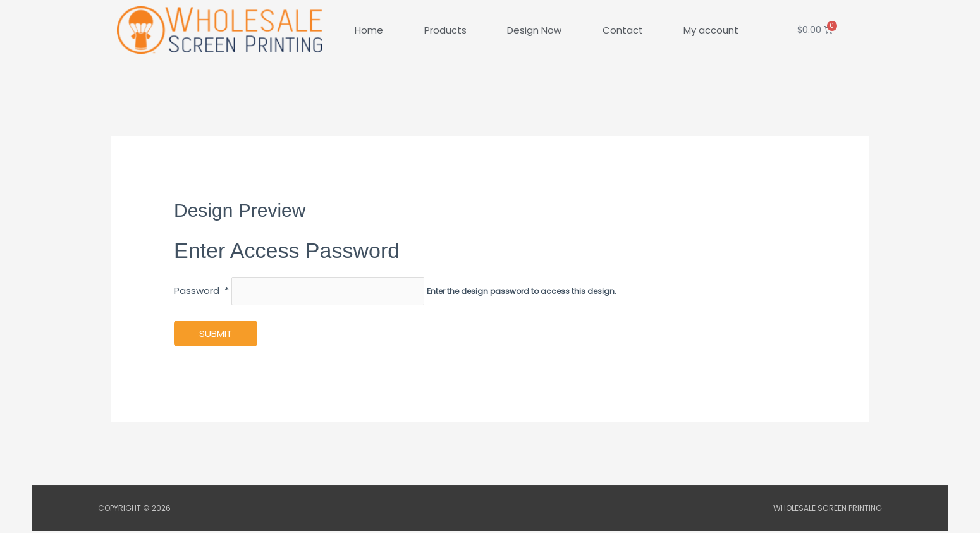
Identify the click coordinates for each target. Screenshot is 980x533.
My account (711, 30)
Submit (216, 335)
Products (445, 30)
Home (369, 30)
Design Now (534, 30)
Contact (623, 30)
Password (201, 292)
